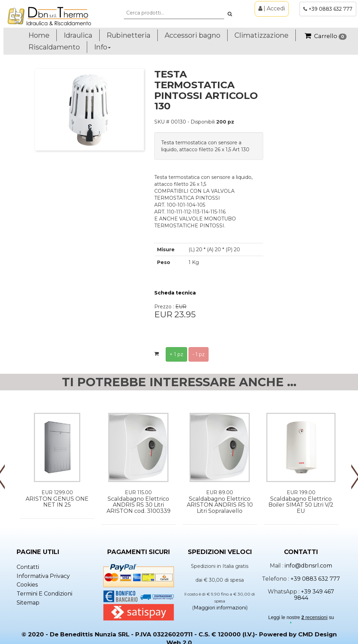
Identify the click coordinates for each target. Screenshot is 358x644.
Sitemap (28, 603)
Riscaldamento (54, 47)
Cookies (27, 585)
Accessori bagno (192, 35)
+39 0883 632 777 (331, 9)
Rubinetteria (128, 35)
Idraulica (78, 35)
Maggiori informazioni (220, 608)
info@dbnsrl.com (308, 566)
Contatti (28, 567)
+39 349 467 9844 (314, 595)
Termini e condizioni (44, 594)
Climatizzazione (261, 35)
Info (102, 47)
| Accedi (272, 8)
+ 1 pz (176, 354)
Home (39, 35)
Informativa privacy (43, 576)
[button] (230, 14)
